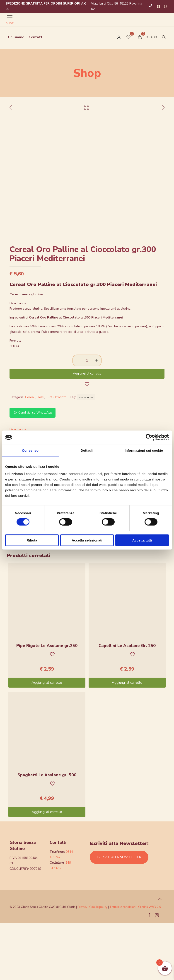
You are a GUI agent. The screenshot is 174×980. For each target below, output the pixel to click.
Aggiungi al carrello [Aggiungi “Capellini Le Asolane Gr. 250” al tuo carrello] (127, 739)
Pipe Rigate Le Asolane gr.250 (47, 702)
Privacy (82, 964)
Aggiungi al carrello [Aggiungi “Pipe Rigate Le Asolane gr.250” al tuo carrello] (47, 739)
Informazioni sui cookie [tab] (144, 450)
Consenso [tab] (30, 450)
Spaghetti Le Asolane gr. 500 (47, 832)
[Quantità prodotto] (87, 417)
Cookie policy (99, 964)
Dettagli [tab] (87, 450)
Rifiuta (32, 540)
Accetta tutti (142, 540)
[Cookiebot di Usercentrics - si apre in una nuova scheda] (149, 437)
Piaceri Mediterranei (151, 584)
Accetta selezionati (87, 540)
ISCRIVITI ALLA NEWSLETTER (119, 914)
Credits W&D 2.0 (150, 964)
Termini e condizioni (123, 964)
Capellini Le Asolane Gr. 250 (127, 702)
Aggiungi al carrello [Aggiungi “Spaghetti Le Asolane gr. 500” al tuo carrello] (47, 869)
